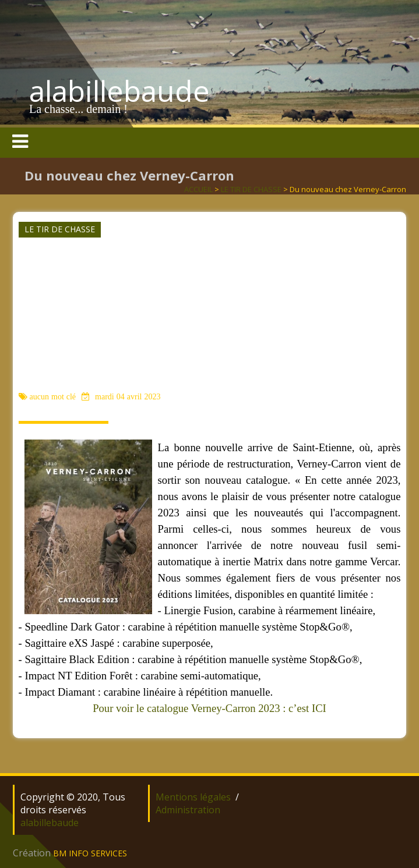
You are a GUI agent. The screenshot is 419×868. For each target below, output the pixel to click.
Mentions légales (193, 797)
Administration (188, 810)
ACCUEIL (198, 189)
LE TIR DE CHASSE (251, 189)
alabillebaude (119, 91)
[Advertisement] (208, 302)
